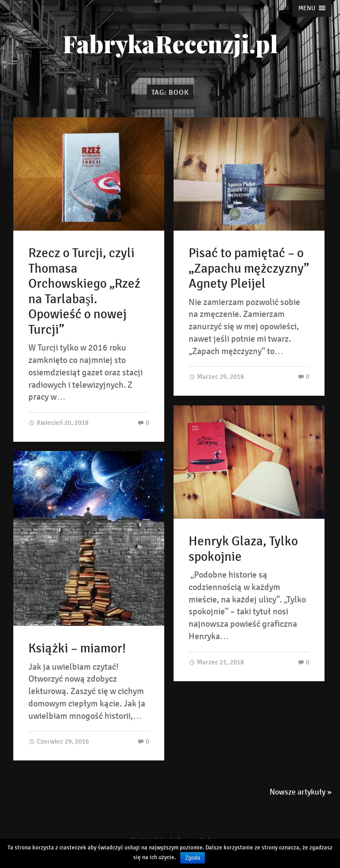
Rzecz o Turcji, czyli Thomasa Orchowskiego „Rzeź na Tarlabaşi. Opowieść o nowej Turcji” (84, 291)
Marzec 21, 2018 (216, 662)
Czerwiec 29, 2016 (59, 741)
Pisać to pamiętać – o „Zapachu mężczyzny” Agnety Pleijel (249, 268)
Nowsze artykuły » (301, 792)
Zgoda (193, 858)
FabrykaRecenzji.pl (170, 43)
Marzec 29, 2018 (216, 376)
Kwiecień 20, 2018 (58, 422)
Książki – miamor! (77, 648)
